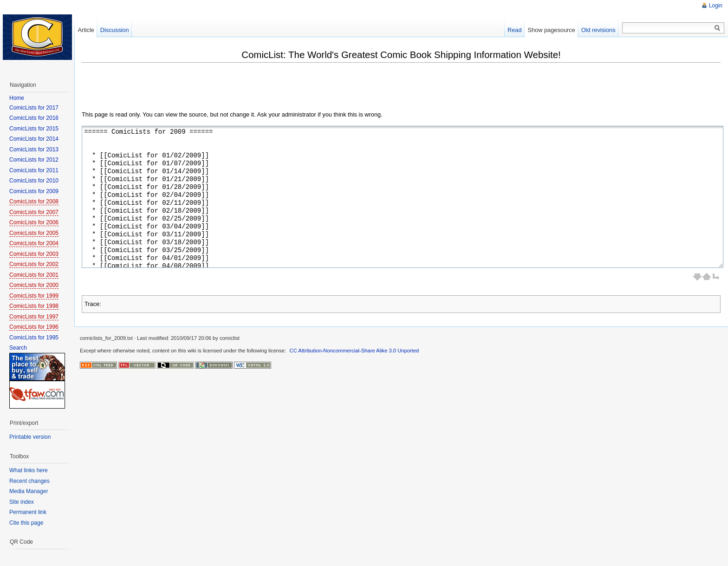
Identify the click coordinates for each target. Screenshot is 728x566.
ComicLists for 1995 (34, 338)
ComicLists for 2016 (34, 118)
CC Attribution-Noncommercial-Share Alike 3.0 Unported (354, 351)
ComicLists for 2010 (34, 181)
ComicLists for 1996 (34, 327)
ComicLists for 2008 (34, 202)
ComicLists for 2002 (34, 264)
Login (716, 6)
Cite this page (26, 523)
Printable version (30, 437)
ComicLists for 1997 (34, 317)
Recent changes (29, 481)
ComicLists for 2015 (34, 129)
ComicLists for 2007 (34, 212)
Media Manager (29, 491)
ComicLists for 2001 (34, 275)
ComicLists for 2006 (34, 222)
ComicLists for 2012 (34, 160)
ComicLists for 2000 (34, 285)
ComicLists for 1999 (34, 296)
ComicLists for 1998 (34, 306)
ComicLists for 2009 (34, 191)
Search (18, 348)
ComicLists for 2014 (34, 139)
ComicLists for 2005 (34, 233)
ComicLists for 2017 (34, 108)
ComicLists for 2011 (34, 170)
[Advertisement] (251, 89)
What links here (29, 470)
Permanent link (28, 512)
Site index (22, 502)
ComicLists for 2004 (34, 243)
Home (17, 98)
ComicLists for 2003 (34, 254)
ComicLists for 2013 (34, 150)
